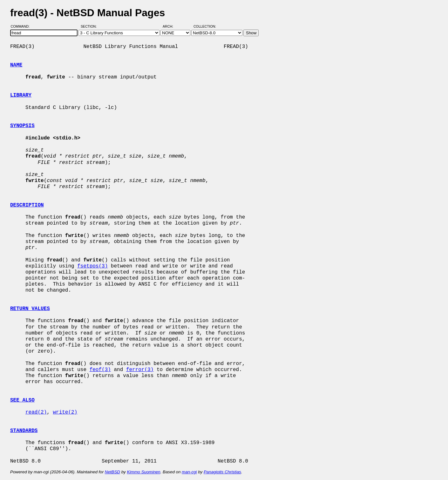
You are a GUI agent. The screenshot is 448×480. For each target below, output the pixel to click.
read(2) (36, 412)
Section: (90, 26)
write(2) (65, 412)
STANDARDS (24, 431)
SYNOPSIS (22, 126)
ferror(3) (140, 370)
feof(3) (100, 370)
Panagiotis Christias (222, 472)
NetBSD (112, 472)
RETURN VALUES (30, 309)
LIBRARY (21, 95)
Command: (22, 26)
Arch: (171, 26)
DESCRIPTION (27, 205)
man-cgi (189, 472)
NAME (16, 65)
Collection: (205, 26)
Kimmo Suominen (143, 472)
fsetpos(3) (92, 266)
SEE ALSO (22, 400)
